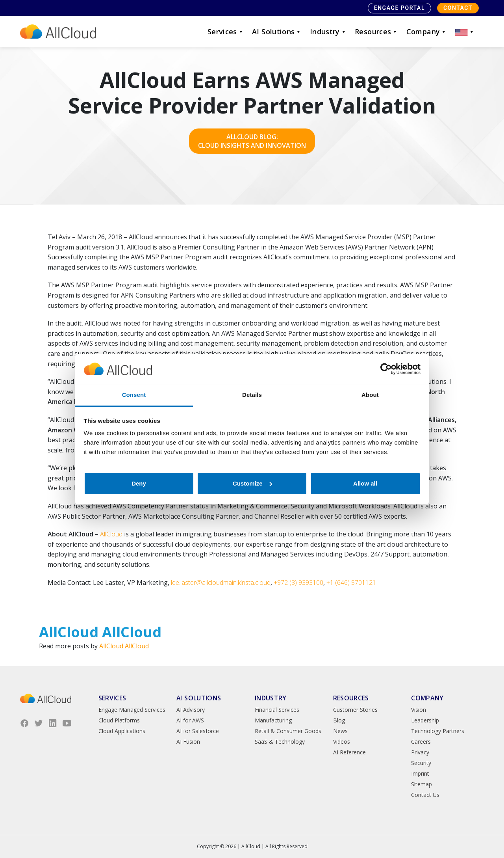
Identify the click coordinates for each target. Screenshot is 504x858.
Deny (139, 483)
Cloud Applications (122, 731)
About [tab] (370, 395)
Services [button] (226, 32)
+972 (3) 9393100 (298, 583)
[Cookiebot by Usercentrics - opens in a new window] (386, 369)
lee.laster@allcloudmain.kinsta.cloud (221, 583)
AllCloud (111, 534)
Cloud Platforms (119, 720)
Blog (339, 720)
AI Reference (349, 752)
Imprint (420, 773)
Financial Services (277, 710)
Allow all (365, 483)
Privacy (420, 752)
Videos (342, 742)
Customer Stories (355, 710)
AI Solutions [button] (277, 32)
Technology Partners (438, 731)
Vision (419, 710)
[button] (465, 32)
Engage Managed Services (132, 710)
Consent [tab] (134, 395)
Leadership (425, 720)
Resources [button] (377, 32)
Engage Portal (399, 8)
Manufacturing (273, 720)
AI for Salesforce (198, 731)
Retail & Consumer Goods (288, 731)
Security (421, 763)
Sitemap (422, 784)
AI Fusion (188, 742)
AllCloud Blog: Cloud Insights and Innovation (252, 141)
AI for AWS (190, 720)
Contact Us (425, 795)
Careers (421, 742)
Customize (252, 483)
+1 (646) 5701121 (351, 583)
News (340, 731)
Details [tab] (252, 395)
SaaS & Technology (280, 742)
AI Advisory (191, 710)
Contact (458, 8)
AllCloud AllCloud (124, 646)
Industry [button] (328, 32)
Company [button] (427, 32)
